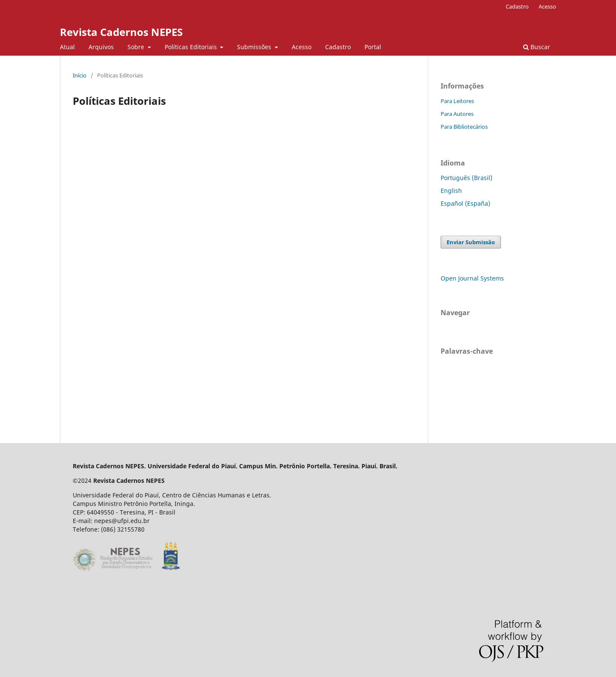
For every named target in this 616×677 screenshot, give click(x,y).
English (451, 191)
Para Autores (457, 114)
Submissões (255, 47)
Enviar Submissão (471, 242)
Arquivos (101, 47)
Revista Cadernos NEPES (121, 32)
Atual (67, 47)
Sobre (137, 47)
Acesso (302, 47)
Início (80, 75)
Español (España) (465, 203)
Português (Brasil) (466, 178)
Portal (373, 47)
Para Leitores (457, 101)
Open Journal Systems (472, 278)
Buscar (537, 47)
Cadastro (338, 47)
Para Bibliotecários (464, 127)
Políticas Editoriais (192, 47)
